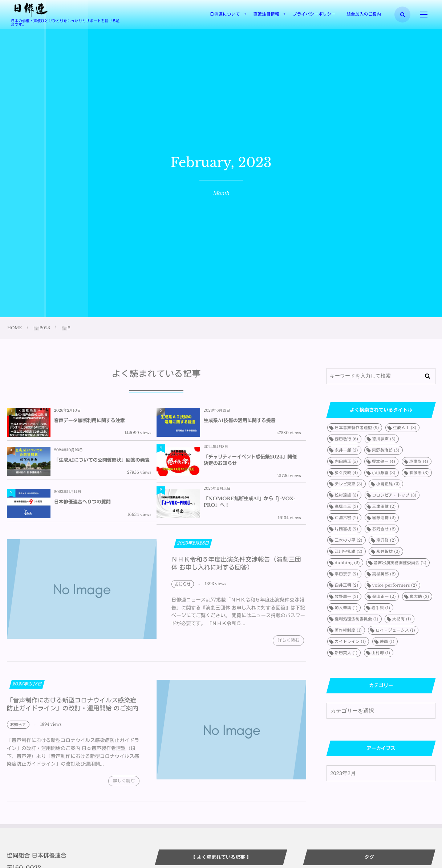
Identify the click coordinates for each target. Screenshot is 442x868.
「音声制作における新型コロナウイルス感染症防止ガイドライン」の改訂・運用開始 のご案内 (73, 708)
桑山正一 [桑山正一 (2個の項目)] (384, 596)
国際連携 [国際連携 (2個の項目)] (384, 518)
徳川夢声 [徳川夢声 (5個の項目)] (384, 439)
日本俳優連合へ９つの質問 (82, 502)
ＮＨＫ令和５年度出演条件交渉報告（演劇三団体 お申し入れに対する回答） (236, 568)
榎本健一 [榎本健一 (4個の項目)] (384, 461)
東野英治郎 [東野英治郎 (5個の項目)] (386, 450)
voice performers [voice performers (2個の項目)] (395, 585)
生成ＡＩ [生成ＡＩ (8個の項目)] (405, 428)
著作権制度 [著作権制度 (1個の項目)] (348, 630)
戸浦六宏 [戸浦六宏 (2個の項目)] (347, 518)
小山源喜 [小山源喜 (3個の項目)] (384, 473)
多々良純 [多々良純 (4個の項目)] (346, 473)
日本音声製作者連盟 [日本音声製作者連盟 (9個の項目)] (357, 428)
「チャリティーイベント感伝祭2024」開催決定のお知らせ (250, 460)
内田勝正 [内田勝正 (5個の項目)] (346, 461)
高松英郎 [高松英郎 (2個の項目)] (384, 574)
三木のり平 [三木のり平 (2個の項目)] (349, 540)
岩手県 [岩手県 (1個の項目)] (381, 608)
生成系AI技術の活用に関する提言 (240, 421)
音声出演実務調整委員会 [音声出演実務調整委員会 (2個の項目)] (400, 563)
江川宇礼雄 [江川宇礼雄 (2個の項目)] (349, 551)
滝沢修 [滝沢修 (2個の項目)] (386, 540)
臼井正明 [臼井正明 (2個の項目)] (347, 585)
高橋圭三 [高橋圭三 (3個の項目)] (347, 506)
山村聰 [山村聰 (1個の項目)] (381, 653)
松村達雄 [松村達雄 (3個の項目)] (347, 495)
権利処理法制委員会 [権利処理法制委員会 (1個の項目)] (357, 619)
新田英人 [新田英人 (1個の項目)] (346, 653)
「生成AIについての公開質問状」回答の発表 (102, 460)
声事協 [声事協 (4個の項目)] (419, 461)
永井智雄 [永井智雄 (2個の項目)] (388, 551)
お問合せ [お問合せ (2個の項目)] (384, 529)
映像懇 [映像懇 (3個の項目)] (419, 473)
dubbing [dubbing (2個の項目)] (347, 563)
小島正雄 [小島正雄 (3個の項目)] (388, 484)
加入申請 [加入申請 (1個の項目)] (346, 608)
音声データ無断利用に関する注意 (90, 421)
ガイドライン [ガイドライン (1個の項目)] (350, 641)
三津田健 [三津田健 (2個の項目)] (384, 506)
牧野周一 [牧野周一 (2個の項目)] (347, 596)
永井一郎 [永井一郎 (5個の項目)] (346, 450)
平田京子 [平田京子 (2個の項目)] (347, 574)
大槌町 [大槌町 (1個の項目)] (402, 619)
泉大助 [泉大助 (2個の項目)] (419, 596)
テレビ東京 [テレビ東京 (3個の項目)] (349, 484)
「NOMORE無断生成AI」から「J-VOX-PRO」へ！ (250, 502)
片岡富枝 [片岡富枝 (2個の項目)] (347, 529)
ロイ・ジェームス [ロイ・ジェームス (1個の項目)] (395, 630)
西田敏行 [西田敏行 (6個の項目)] (347, 439)
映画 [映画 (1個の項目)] (387, 641)
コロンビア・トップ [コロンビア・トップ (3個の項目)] (394, 495)
